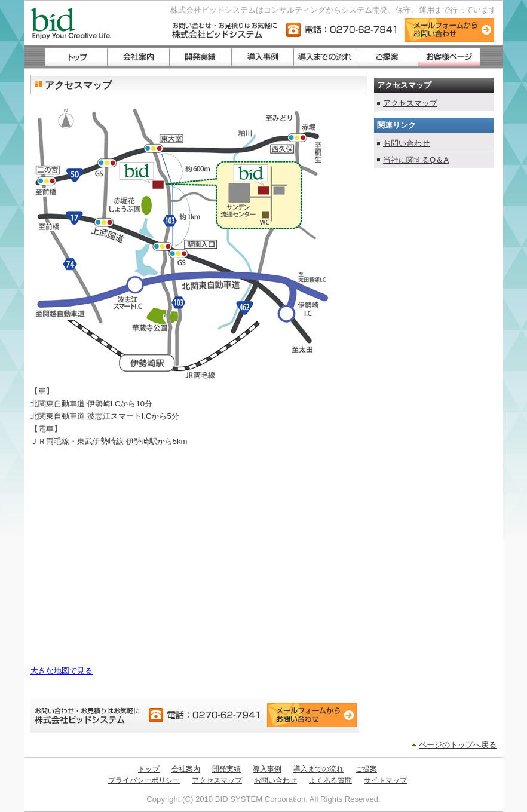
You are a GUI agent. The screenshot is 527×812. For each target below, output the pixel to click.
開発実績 (226, 769)
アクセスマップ (410, 103)
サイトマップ (385, 780)
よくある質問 (330, 780)
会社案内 (186, 769)
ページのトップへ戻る (458, 745)
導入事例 (267, 769)
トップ (149, 769)
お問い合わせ (406, 143)
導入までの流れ (318, 769)
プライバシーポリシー (144, 780)
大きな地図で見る (62, 671)
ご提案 (366, 769)
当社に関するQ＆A (416, 160)
